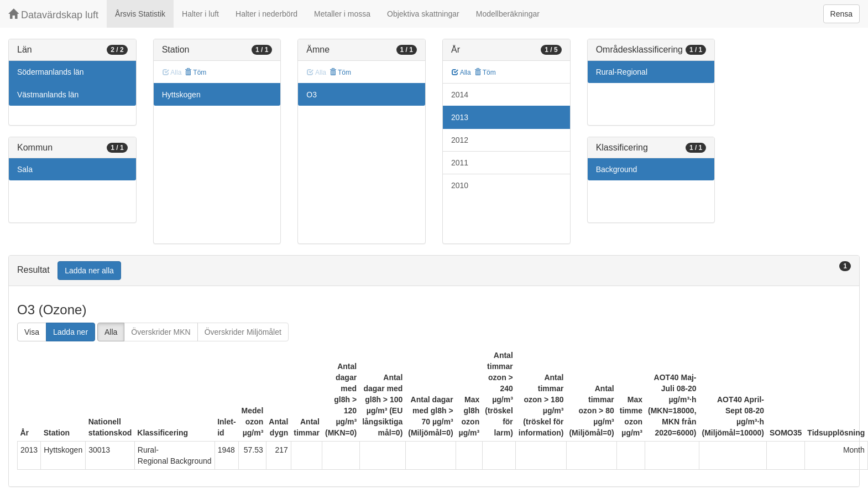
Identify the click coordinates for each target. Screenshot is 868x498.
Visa (32, 332)
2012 (460, 140)
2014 (460, 95)
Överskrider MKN (161, 332)
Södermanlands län (51, 72)
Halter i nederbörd (266, 14)
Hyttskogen (181, 95)
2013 (460, 117)
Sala (25, 169)
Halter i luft (200, 14)
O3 (312, 95)
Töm (195, 72)
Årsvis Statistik (140, 14)
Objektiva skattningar (423, 14)
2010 (460, 185)
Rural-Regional (622, 72)
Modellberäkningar (508, 14)
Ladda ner (70, 332)
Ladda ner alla (89, 271)
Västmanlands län (48, 95)
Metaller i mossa (342, 14)
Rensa (841, 14)
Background (617, 169)
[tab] (434, 271)
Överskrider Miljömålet (243, 332)
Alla (461, 72)
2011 (460, 163)
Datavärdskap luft (53, 15)
